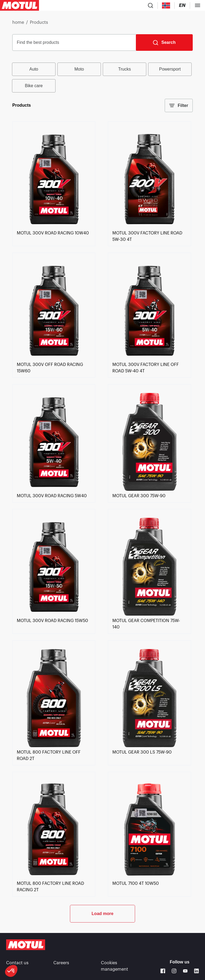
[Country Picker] (166, 5)
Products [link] (39, 22)
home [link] (18, 22)
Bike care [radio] (34, 86)
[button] (11, 971)
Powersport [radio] (170, 69)
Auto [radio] (34, 69)
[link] (54, 227)
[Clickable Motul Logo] (19, 5)
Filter (179, 106)
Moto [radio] (79, 69)
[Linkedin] (196, 971)
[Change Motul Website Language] (182, 5)
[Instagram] (174, 971)
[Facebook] (163, 971)
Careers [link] (61, 963)
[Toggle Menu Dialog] (198, 5)
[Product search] (151, 5)
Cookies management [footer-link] (115, 966)
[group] (102, 78)
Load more (102, 914)
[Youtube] (185, 971)
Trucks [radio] (125, 69)
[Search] (164, 43)
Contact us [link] (17, 963)
